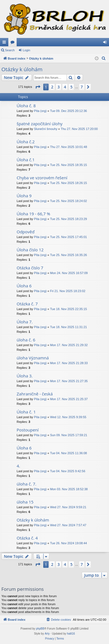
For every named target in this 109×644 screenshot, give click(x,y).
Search (10, 50)
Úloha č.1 (26, 160)
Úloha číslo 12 (30, 250)
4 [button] (65, 87)
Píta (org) (40, 111)
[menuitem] (104, 58)
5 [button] (71, 87)
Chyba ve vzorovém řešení (42, 178)
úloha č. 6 (26, 340)
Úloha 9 (24, 196)
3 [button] (59, 87)
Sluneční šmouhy (45, 129)
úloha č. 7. (26, 484)
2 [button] (52, 87)
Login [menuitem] (106, 43)
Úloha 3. (25, 376)
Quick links (5, 43)
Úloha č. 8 (26, 106)
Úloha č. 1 (26, 412)
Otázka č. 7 (27, 304)
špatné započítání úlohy (40, 124)
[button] (38, 87)
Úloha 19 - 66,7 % (33, 214)
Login (26, 50)
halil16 (71, 634)
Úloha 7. (25, 322)
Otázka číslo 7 (30, 268)
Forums (14, 43)
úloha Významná (33, 358)
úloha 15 (25, 502)
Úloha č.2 (26, 142)
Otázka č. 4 (27, 538)
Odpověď (26, 232)
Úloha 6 (24, 286)
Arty (47, 634)
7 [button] (82, 87)
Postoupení (28, 430)
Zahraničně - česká (35, 394)
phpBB (40, 629)
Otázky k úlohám (22, 69)
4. (18, 466)
